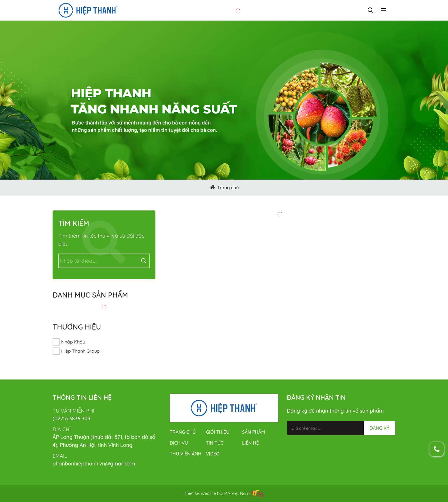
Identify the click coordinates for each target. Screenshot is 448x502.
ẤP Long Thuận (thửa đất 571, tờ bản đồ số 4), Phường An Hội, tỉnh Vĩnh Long (104, 441)
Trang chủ (228, 188)
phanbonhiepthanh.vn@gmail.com (94, 464)
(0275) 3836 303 (71, 418)
